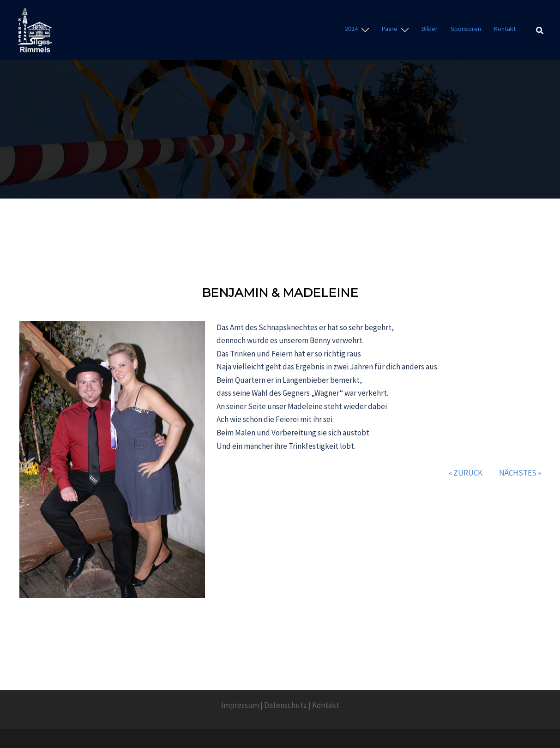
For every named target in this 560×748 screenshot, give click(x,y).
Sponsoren (466, 29)
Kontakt (505, 29)
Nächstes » (520, 473)
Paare (390, 29)
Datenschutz (286, 705)
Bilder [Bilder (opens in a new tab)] (430, 29)
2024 (351, 29)
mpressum (241, 705)
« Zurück (466, 473)
